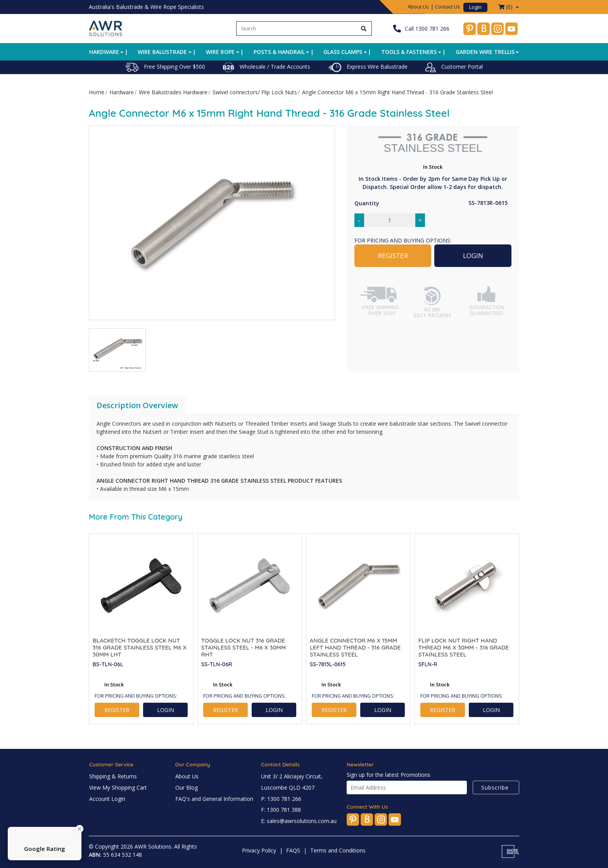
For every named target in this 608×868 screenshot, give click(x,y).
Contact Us (448, 7)
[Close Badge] (79, 829)
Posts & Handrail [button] (279, 52)
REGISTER (393, 256)
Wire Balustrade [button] (162, 52)
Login (475, 7)
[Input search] (296, 29)
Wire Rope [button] (220, 52)
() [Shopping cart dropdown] (506, 7)
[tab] (137, 405)
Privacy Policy (259, 850)
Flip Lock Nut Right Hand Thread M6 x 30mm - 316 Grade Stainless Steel (464, 648)
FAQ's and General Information (214, 799)
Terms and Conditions (338, 850)
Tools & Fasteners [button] (409, 52)
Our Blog (187, 787)
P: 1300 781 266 (281, 799)
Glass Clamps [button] (343, 52)
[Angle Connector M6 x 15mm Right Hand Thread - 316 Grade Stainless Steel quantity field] (390, 220)
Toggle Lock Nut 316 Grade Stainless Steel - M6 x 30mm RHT (244, 648)
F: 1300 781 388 (281, 810)
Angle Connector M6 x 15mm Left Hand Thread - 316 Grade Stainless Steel (355, 648)
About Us (418, 7)
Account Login (107, 799)
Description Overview (137, 405)
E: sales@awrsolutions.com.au (299, 821)
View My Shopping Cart (118, 787)
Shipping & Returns (113, 776)
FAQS (293, 850)
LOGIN (473, 256)
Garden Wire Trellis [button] (485, 52)
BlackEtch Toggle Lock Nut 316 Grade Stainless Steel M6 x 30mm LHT (140, 648)
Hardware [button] (104, 52)
